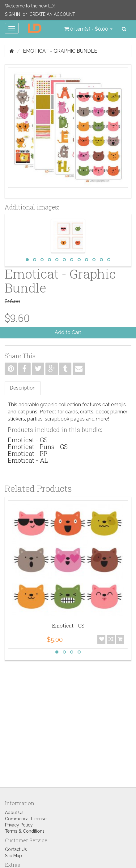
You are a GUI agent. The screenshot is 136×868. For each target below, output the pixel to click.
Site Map (13, 856)
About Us (14, 813)
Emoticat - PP (28, 453)
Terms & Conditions (25, 831)
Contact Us (16, 849)
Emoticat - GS (28, 440)
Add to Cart (68, 332)
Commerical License (26, 819)
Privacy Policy (19, 825)
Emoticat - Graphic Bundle (60, 51)
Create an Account (52, 14)
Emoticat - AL (28, 460)
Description (23, 388)
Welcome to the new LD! (30, 6)
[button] (88, 29)
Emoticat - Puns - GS (38, 447)
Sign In (13, 14)
